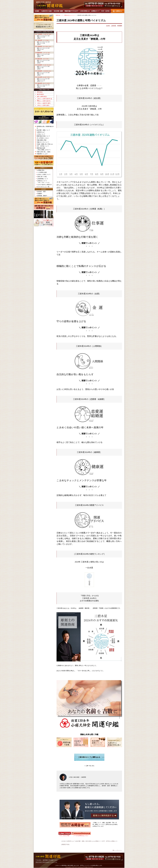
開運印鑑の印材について (43, 136)
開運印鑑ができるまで (71, 11)
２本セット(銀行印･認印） (44, 103)
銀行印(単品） (41, 94)
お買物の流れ (41, 170)
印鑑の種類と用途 (42, 140)
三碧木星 (44, 46)
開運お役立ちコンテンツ (70, 15)
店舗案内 (40, 194)
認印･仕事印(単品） (42, 97)
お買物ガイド (95, 11)
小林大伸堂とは (85, 11)
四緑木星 (44, 53)
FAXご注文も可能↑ (65, 836)
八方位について (41, 134)
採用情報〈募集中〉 (43, 196)
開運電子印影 (65, 844)
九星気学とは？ (41, 132)
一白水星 (44, 34)
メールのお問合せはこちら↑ (81, 836)
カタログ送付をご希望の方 (44, 185)
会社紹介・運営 (41, 192)
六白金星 (44, 65)
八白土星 (44, 77)
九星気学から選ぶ (47, 11)
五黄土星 (43, 59)
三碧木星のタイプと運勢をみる (89, 757)
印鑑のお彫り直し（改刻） (44, 152)
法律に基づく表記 (42, 177)
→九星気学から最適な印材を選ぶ (44, 32)
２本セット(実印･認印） (44, 105)
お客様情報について (43, 179)
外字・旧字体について (43, 146)
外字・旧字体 (105, 11)
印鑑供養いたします (42, 154)
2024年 (108, 26)
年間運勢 (120, 26)
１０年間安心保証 (42, 172)
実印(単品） (40, 92)
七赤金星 (44, 71)
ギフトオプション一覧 (43, 187)
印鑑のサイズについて (43, 142)
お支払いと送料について (44, 174)
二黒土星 (43, 40)
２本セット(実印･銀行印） (44, 101)
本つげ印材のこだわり (43, 138)
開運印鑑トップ (59, 15)
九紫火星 (44, 83)
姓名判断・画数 (58, 11)
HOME (37, 11)
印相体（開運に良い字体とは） (45, 144)
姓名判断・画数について (43, 130)
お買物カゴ (118, 11)
